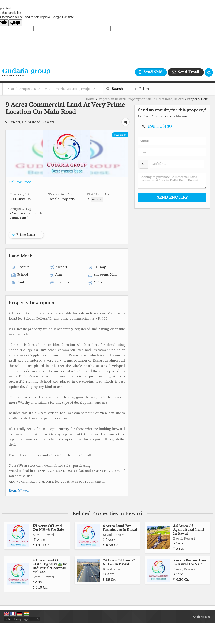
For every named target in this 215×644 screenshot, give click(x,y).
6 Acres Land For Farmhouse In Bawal (120, 528)
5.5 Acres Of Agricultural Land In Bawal (189, 530)
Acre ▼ (97, 199)
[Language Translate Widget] (22, 619)
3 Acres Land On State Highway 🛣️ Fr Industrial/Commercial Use (50, 566)
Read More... (19, 491)
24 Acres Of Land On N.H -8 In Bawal (120, 562)
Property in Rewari (111, 99)
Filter (142, 89)
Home (90, 99)
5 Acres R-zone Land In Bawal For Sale (190, 562)
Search (115, 89)
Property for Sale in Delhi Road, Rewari (155, 99)
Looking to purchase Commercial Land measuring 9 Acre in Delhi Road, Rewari (172, 181)
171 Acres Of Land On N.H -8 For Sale (48, 528)
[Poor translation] (15, 23)
